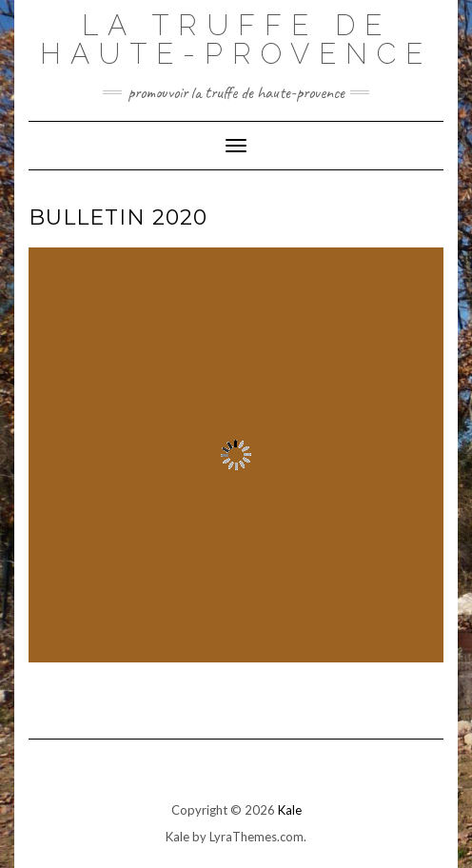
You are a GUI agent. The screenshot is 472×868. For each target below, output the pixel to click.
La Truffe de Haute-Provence (236, 39)
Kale (290, 810)
